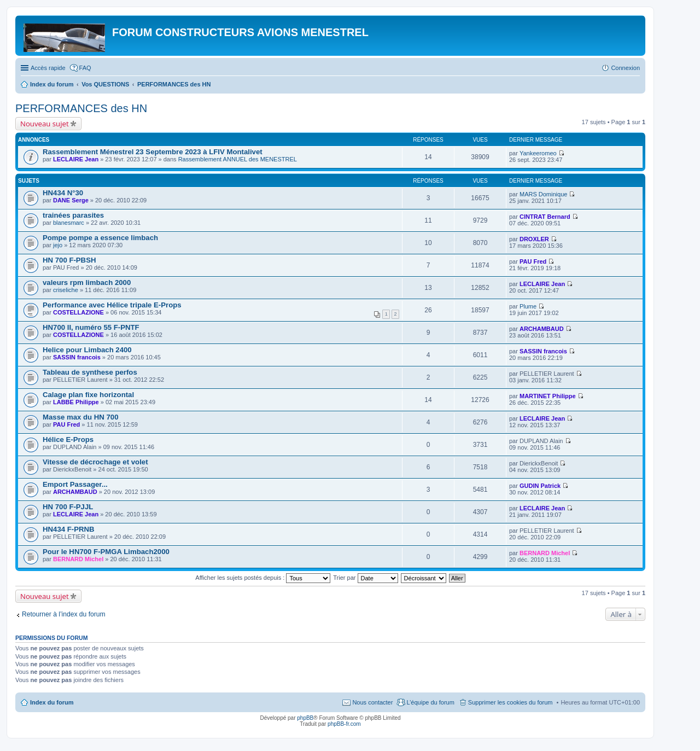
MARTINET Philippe (548, 396)
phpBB (305, 718)
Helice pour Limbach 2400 (87, 350)
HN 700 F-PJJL (68, 507)
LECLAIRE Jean (76, 159)
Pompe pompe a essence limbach (100, 238)
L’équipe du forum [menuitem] (430, 702)
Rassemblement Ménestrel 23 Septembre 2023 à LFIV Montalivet (153, 152)
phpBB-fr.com (344, 724)
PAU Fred (533, 261)
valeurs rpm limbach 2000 (87, 283)
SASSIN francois (77, 357)
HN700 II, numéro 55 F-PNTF (91, 327)
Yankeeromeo (538, 153)
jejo (58, 245)
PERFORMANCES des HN (81, 108)
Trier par (365, 578)
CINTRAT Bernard (545, 217)
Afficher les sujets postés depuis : (263, 578)
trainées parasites (73, 215)
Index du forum (52, 702)
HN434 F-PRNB (69, 529)
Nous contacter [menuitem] (372, 702)
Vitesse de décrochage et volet (95, 462)
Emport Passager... (75, 484)
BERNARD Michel (78, 559)
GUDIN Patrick (540, 486)
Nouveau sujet (45, 124)
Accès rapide (48, 68)
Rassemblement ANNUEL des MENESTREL (238, 159)
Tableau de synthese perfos (90, 372)
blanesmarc (69, 223)
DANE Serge (71, 200)
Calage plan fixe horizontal (88, 395)
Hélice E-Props (68, 439)
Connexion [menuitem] (625, 68)
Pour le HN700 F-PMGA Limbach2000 (106, 552)
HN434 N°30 (63, 193)
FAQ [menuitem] (85, 68)
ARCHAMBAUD (542, 329)
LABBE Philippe (76, 402)
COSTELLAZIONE (78, 312)
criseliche (66, 290)
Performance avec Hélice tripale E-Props (112, 305)
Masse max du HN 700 (81, 417)
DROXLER (534, 239)
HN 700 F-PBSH (69, 260)
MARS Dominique (543, 194)
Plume (528, 306)
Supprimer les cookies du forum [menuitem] (511, 702)
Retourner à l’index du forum (64, 614)
